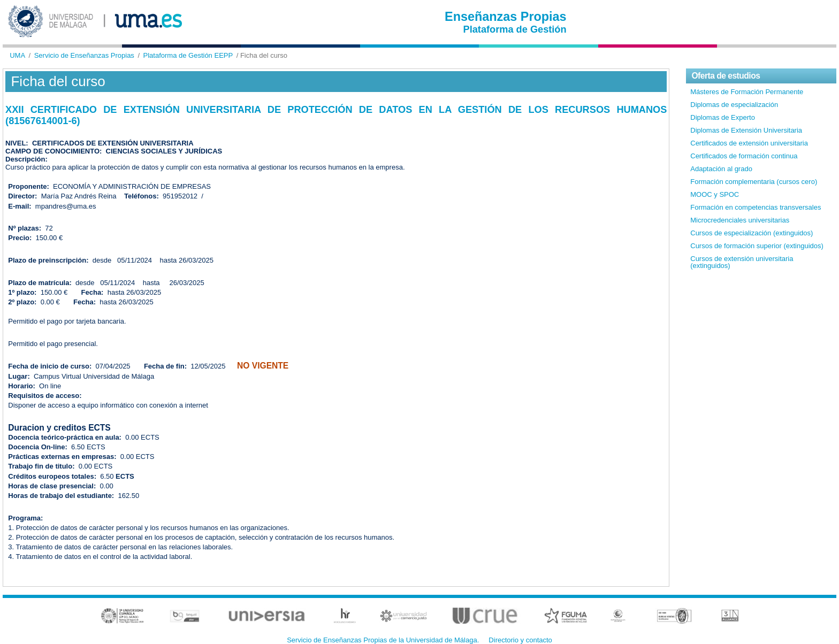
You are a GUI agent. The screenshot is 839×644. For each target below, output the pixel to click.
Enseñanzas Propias (506, 17)
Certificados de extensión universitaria (749, 143)
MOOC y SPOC (715, 194)
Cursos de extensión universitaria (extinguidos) (742, 262)
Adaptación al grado (721, 169)
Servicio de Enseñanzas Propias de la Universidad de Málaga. (383, 640)
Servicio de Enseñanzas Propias (84, 55)
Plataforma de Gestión (515, 29)
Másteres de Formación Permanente (747, 92)
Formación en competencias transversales (756, 207)
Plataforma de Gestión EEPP (188, 55)
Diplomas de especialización (734, 105)
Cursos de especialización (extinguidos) (752, 233)
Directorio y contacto (520, 640)
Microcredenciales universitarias (740, 220)
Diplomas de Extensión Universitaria (746, 130)
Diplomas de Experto (723, 117)
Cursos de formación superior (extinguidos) (757, 246)
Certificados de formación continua (744, 156)
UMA (17, 55)
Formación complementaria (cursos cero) (754, 182)
